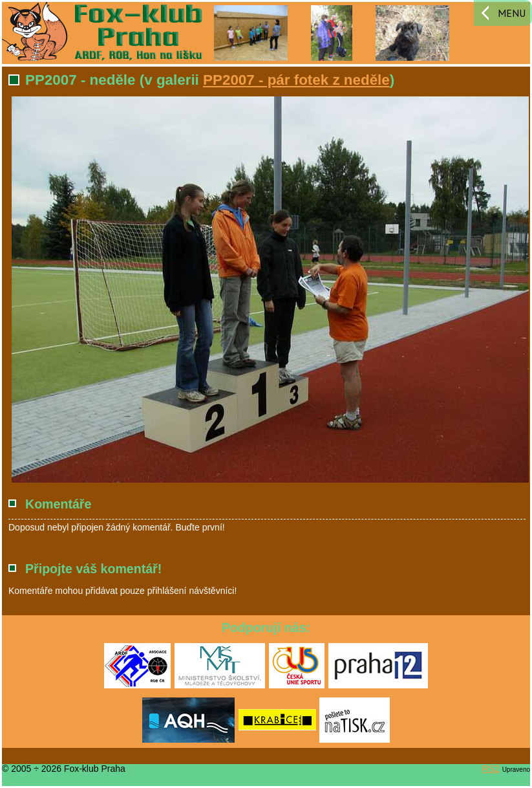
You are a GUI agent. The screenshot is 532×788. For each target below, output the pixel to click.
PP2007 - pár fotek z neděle (296, 80)
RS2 (491, 769)
